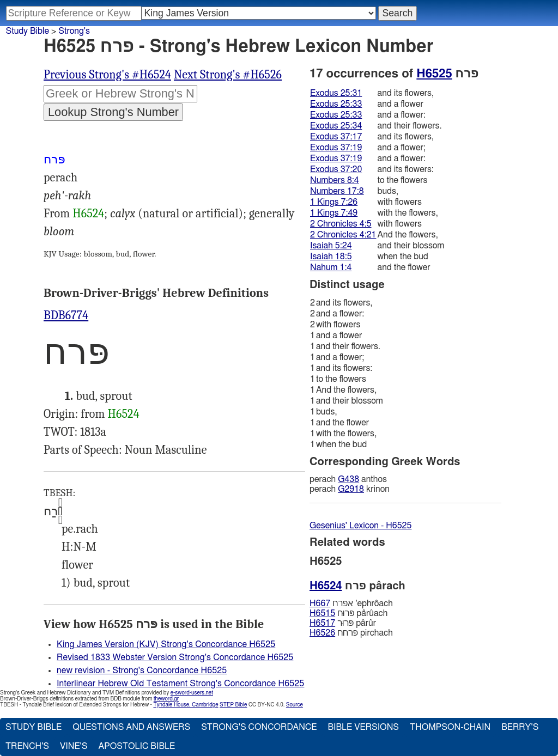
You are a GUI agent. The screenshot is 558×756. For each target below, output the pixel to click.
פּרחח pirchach (351, 633)
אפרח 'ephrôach (351, 603)
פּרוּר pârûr (343, 623)
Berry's (520, 727)
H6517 (322, 623)
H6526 (322, 633)
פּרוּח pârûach (348, 613)
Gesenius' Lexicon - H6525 (360, 526)
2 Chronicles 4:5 (341, 224)
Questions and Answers (131, 727)
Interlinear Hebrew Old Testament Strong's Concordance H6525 (180, 684)
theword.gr (166, 699)
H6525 (434, 74)
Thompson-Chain (450, 727)
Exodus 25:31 (336, 93)
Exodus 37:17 (336, 137)
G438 (348, 479)
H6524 (88, 214)
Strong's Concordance (259, 727)
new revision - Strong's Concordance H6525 (142, 670)
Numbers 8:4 (335, 180)
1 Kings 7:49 (334, 213)
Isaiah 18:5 (331, 257)
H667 (320, 603)
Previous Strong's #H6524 (107, 75)
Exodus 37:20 (336, 169)
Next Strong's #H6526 (228, 75)
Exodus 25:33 (336, 104)
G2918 (351, 489)
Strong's (74, 31)
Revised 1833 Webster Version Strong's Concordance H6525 (175, 657)
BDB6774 (66, 315)
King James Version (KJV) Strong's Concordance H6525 (166, 644)
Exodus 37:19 (336, 148)
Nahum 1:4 (331, 267)
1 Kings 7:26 (334, 202)
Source (295, 705)
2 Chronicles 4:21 (343, 235)
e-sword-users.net (192, 693)
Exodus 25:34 (336, 126)
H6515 (322, 613)
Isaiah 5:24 (331, 246)
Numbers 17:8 (337, 191)
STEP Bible (233, 705)
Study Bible (28, 31)
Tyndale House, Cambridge (186, 705)
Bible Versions (363, 727)
